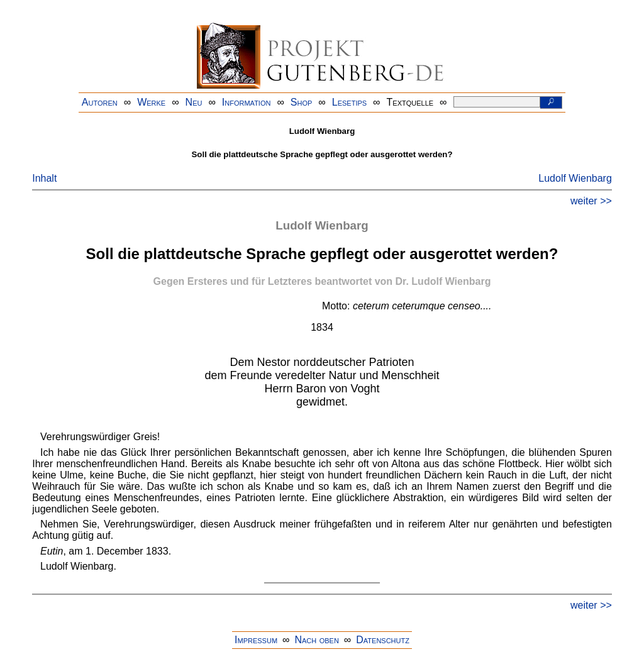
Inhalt (44, 178)
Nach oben (316, 640)
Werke (151, 102)
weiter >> (591, 201)
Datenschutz (383, 640)
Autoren (100, 102)
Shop (302, 102)
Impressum (256, 640)
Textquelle (410, 102)
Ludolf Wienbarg (575, 178)
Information (247, 102)
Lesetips (349, 102)
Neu (194, 102)
